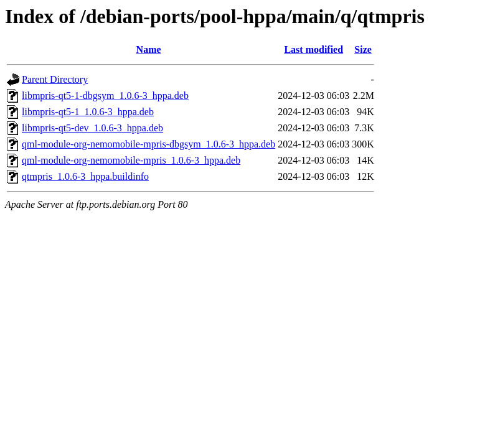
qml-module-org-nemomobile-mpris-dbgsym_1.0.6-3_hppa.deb (148, 144)
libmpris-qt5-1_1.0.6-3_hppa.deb (88, 112)
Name (149, 49)
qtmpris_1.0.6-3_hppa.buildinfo (85, 176)
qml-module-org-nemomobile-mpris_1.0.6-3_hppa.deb (131, 160)
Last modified (313, 49)
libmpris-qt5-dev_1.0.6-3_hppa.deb (92, 128)
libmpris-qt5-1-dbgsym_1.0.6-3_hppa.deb (105, 96)
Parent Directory (55, 79)
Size (363, 49)
